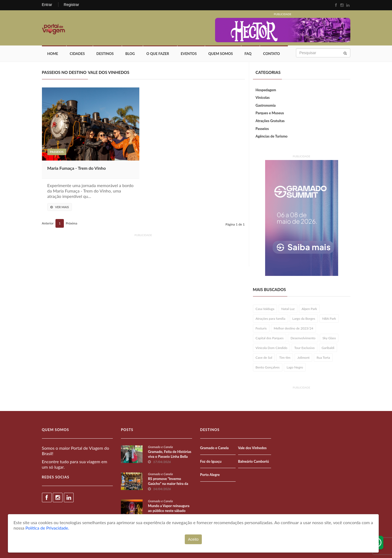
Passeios (57, 152)
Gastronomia (266, 105)
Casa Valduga (265, 309)
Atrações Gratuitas (270, 121)
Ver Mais (60, 207)
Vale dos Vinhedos (252, 448)
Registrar (72, 5)
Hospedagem (266, 90)
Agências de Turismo (272, 136)
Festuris (261, 328)
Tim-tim (285, 358)
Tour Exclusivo (304, 348)
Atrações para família (271, 319)
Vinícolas (263, 97)
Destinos (105, 54)
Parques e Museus (270, 113)
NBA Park (329, 319)
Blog (130, 54)
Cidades (77, 54)
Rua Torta (323, 358)
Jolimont (303, 358)
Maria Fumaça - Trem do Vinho (77, 168)
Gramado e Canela (160, 447)
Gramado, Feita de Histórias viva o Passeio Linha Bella (170, 454)
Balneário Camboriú (253, 461)
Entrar (47, 5)
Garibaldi (328, 348)
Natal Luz (288, 309)
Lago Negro (295, 367)
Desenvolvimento (303, 338)
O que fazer (158, 54)
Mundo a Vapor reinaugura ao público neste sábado (169, 508)
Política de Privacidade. (47, 528)
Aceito (193, 539)
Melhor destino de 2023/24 (294, 328)
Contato (272, 54)
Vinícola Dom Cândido (271, 348)
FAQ (248, 54)
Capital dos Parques (270, 338)
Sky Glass (329, 338)
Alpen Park (309, 309)
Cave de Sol (264, 358)
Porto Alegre (210, 475)
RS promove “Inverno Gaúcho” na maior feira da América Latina (168, 484)
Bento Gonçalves (268, 367)
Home (53, 54)
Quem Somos (221, 54)
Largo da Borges (304, 319)
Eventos (189, 54)
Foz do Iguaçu (211, 461)
